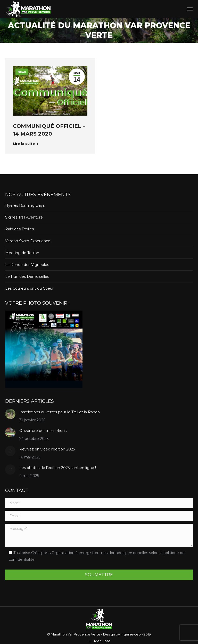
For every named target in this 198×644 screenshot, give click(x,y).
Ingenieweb (130, 634)
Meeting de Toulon (22, 253)
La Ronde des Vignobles (27, 265)
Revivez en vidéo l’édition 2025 (47, 449)
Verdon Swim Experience (28, 241)
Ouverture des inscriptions (43, 431)
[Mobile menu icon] (190, 9)
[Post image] (10, 414)
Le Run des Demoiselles (27, 277)
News (22, 72)
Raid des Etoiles (19, 229)
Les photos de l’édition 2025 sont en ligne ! (58, 468)
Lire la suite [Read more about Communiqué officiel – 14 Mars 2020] (26, 144)
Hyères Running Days (25, 205)
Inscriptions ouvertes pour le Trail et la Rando (60, 412)
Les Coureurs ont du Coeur (29, 288)
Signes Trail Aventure (24, 217)
